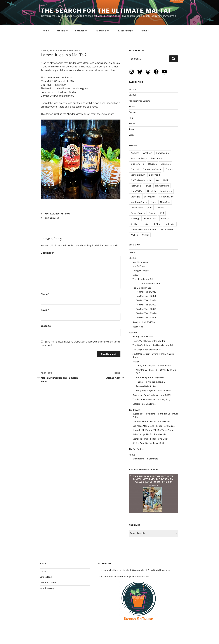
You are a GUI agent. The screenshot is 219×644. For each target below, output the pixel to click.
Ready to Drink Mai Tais (144, 322)
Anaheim (148, 153)
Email (45, 310)
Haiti (166, 180)
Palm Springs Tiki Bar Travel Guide (149, 434)
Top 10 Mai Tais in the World (146, 283)
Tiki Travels (102, 31)
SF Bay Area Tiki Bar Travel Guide (149, 443)
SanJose (165, 218)
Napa (154, 202)
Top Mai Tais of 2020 (146, 296)
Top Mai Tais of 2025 (146, 318)
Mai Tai (50, 214)
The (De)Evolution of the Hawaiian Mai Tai (153, 345)
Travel (132, 129)
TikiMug (156, 224)
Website (46, 326)
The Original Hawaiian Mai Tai (147, 350)
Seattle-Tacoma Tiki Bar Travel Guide (150, 439)
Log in (43, 571)
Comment (48, 253)
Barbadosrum (163, 153)
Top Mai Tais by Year (142, 288)
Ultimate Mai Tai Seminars (145, 459)
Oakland (160, 208)
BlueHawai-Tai (137, 164)
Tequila (145, 224)
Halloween (136, 186)
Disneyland (154, 175)
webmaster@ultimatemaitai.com (133, 576)
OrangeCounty (138, 213)
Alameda (135, 153)
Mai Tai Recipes (140, 262)
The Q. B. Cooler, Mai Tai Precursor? (153, 366)
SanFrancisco (150, 218)
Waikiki (134, 235)
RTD (162, 213)
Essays (136, 362)
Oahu (149, 208)
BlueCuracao (157, 158)
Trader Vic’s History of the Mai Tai (149, 341)
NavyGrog (165, 202)
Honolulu (151, 191)
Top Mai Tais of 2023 (146, 309)
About (145, 31)
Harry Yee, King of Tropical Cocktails (154, 390)
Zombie (145, 235)
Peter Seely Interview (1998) (150, 378)
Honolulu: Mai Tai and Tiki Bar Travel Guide (153, 430)
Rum (68, 214)
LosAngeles (150, 197)
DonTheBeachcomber (141, 180)
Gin (158, 180)
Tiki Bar (133, 124)
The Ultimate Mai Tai (143, 279)
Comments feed (48, 582)
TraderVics (52, 218)
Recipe (60, 214)
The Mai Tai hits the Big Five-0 (151, 382)
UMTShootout (167, 229)
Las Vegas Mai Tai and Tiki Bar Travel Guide (154, 426)
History (132, 89)
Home (46, 31)
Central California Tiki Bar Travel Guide (151, 421)
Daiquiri (170, 169)
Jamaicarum (166, 191)
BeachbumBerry (139, 158)
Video (132, 135)
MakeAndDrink (167, 197)
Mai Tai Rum (139, 266)
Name (45, 294)
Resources (138, 327)
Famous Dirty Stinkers (147, 386)
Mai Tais (62, 31)
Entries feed (46, 577)
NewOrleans (137, 208)
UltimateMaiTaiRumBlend (143, 229)
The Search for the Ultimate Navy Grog (151, 399)
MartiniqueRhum (139, 202)
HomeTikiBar (137, 191)
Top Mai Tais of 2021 (146, 300)
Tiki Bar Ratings (124, 31)
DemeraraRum (138, 175)
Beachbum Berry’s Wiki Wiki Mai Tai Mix (152, 395)
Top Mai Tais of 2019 (146, 292)
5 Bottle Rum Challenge (144, 404)
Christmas (166, 164)
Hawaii (148, 186)
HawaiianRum (162, 186)
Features (81, 31)
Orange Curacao (141, 271)
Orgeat (152, 213)
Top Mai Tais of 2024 (146, 313)
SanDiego (135, 218)
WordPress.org (47, 588)
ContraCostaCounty (152, 169)
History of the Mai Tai (143, 337)
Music (132, 106)
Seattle (134, 224)
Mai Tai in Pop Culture (139, 101)
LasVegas (135, 197)
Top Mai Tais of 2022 (146, 305)
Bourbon (152, 164)
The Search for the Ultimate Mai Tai (106, 11)
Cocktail (135, 169)
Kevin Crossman (70, 51)
